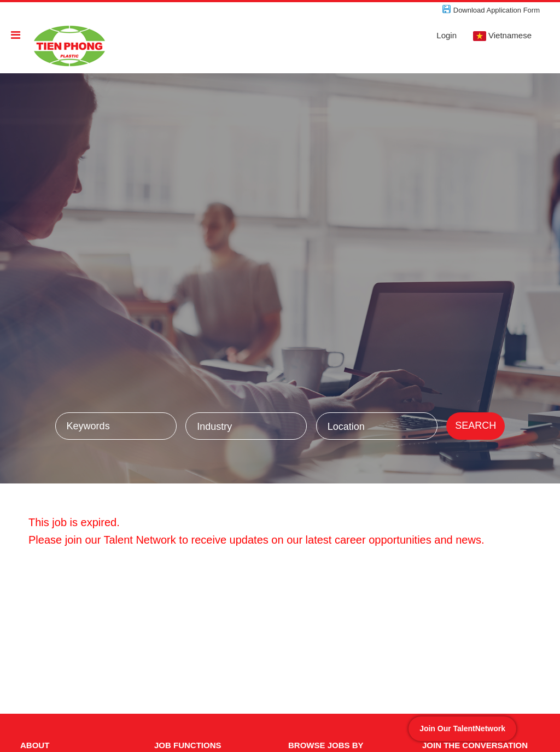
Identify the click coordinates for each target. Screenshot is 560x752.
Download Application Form (497, 10)
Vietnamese (502, 36)
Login (447, 35)
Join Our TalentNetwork (462, 728)
